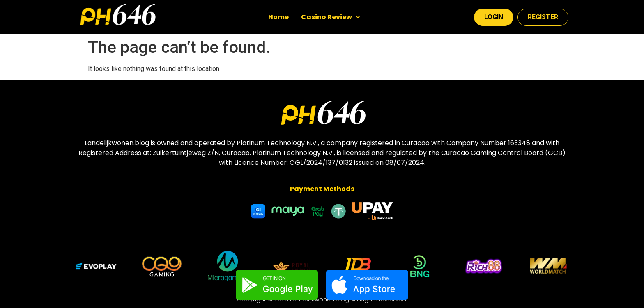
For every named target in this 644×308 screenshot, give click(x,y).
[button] (330, 17)
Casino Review (330, 17)
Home (278, 17)
